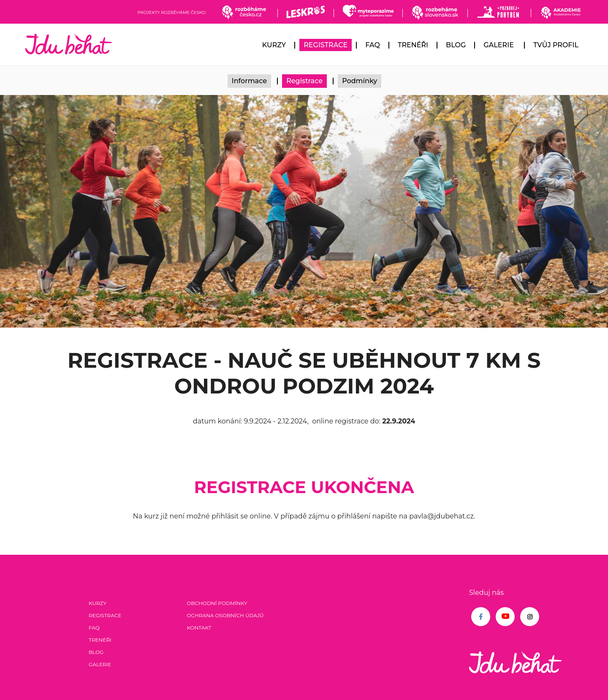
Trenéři (413, 45)
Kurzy (274, 45)
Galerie (499, 45)
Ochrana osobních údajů (225, 615)
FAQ (373, 45)
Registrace (326, 45)
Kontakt (199, 628)
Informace (249, 81)
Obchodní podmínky (217, 603)
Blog (456, 45)
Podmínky (360, 81)
